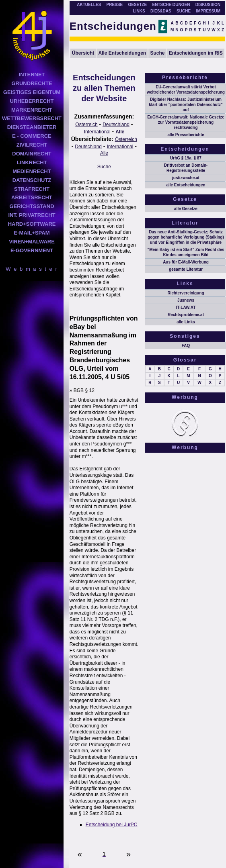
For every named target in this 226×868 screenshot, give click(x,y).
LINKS (139, 11)
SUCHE (184, 11)
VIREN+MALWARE (32, 242)
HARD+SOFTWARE (32, 224)
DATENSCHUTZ (32, 180)
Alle (120, 132)
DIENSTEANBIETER (32, 127)
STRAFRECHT (32, 189)
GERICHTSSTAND (32, 206)
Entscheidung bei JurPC (112, 825)
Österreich (86, 125)
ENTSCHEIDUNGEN (171, 5)
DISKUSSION (208, 5)
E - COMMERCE (32, 136)
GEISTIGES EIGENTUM (32, 92)
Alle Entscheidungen (122, 53)
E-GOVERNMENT (32, 250)
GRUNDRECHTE (32, 83)
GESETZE (137, 5)
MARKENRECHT (32, 110)
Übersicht (83, 53)
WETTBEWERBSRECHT (32, 118)
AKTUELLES (89, 5)
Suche (157, 53)
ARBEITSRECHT (32, 197)
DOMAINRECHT (32, 154)
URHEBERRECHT (32, 101)
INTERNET (32, 75)
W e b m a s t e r (32, 269)
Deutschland (116, 125)
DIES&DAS (161, 11)
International (97, 132)
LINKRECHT (32, 162)
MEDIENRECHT (32, 171)
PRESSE (115, 5)
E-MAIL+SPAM (32, 233)
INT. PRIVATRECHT (32, 215)
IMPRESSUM (208, 11)
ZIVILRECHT (32, 145)
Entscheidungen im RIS (196, 53)
